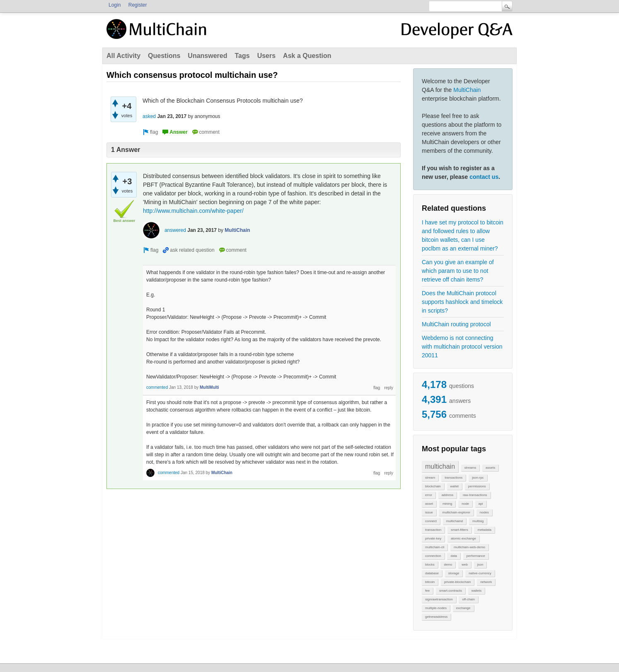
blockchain (433, 486)
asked (149, 116)
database (432, 573)
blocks (430, 565)
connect (431, 521)
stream (430, 478)
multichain (440, 466)
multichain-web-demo (469, 547)
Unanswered (207, 56)
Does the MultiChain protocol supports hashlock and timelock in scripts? (462, 302)
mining (447, 504)
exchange (463, 608)
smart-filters (459, 530)
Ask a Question (307, 56)
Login (115, 5)
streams (470, 468)
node (465, 504)
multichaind (455, 521)
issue (429, 512)
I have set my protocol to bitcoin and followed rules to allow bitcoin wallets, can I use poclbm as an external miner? (463, 235)
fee (427, 591)
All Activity (123, 56)
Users (266, 56)
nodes (484, 512)
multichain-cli (435, 547)
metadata (484, 530)
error (429, 495)
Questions (164, 56)
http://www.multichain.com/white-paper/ (193, 211)
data (454, 556)
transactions (453, 478)
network (486, 582)
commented (157, 387)
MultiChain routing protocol (456, 324)
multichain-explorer (456, 512)
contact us (484, 177)
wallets (476, 591)
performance (476, 556)
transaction (433, 530)
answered (175, 230)
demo (448, 565)
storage (454, 573)
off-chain (468, 599)
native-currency (480, 573)
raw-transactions (475, 495)
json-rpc (478, 478)
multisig (478, 521)
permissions (477, 486)
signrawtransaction (439, 599)
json (480, 565)
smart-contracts (451, 591)
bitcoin (430, 582)
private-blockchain (457, 582)
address (447, 495)
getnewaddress (436, 617)
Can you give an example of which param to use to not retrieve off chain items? (458, 271)
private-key (433, 538)
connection (433, 556)
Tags (242, 56)
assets (490, 468)
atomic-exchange (463, 538)
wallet (455, 486)
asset (429, 504)
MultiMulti (209, 387)
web (465, 565)
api (481, 504)
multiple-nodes (436, 608)
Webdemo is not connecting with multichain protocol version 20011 (462, 347)
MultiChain (467, 90)
